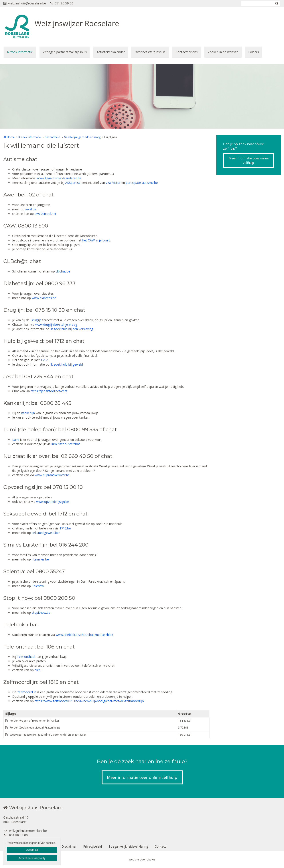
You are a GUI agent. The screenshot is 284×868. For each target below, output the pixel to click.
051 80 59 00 (62, 3)
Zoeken (277, 3)
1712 (44, 360)
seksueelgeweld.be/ (46, 533)
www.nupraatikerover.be (52, 475)
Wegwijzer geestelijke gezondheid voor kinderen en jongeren (48, 735)
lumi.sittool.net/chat (66, 444)
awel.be (30, 209)
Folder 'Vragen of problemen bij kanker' (35, 721)
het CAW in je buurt (96, 240)
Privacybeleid (93, 846)
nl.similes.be (40, 559)
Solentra (38, 586)
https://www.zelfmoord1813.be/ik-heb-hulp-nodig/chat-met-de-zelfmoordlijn (89, 701)
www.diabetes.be (44, 298)
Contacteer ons (187, 52)
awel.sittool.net (45, 214)
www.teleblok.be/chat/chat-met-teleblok (84, 635)
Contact (160, 846)
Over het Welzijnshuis (150, 52)
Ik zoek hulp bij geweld (67, 364)
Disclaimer (69, 846)
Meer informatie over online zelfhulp (249, 160)
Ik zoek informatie (20, 52)
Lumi (16, 440)
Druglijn (36, 320)
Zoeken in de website (223, 52)
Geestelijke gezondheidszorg (82, 137)
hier (37, 670)
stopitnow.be (41, 612)
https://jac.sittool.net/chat (49, 391)
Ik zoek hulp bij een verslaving (72, 329)
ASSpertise (73, 183)
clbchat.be (63, 271)
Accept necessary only (32, 858)
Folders (254, 52)
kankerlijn (28, 413)
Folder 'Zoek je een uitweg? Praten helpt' (35, 728)
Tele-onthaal (26, 657)
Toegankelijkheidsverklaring (128, 846)
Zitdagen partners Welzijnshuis (65, 52)
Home (11, 137)
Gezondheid (52, 137)
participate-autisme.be (142, 183)
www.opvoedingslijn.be (53, 502)
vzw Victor (113, 183)
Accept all (32, 850)
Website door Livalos (142, 859)
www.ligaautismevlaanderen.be (59, 178)
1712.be (65, 528)
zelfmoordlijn (27, 692)
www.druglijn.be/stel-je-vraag (56, 324)
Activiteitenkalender (111, 52)
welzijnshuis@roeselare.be (25, 3)
